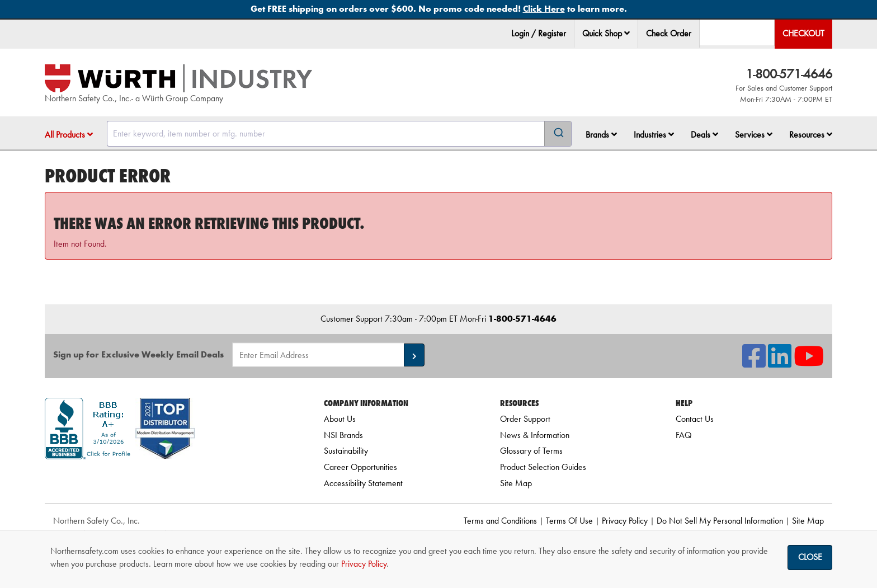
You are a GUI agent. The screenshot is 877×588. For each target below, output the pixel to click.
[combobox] (339, 134)
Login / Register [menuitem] (539, 33)
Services (754, 135)
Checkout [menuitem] (803, 33)
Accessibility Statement (363, 483)
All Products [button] (69, 135)
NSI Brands (343, 435)
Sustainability (346, 451)
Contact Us (695, 419)
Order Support (525, 419)
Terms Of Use (569, 521)
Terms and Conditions (500, 521)
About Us (340, 419)
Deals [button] (704, 135)
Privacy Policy (625, 521)
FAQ (683, 435)
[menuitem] (606, 34)
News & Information (535, 435)
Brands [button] (601, 135)
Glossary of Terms (531, 451)
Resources (811, 135)
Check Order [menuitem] (669, 33)
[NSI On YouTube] (809, 363)
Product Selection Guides (543, 467)
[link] (171, 479)
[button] (627, 33)
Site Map (516, 483)
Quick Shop (606, 33)
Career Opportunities (360, 467)
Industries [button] (654, 135)
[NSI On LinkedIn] (780, 363)
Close (810, 557)
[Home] (178, 78)
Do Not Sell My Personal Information (720, 521)
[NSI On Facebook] (754, 363)
